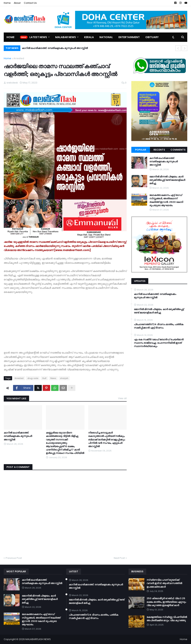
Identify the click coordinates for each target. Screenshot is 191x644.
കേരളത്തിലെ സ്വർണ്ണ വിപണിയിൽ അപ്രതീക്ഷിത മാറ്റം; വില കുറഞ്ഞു (167, 619)
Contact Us (30, 3)
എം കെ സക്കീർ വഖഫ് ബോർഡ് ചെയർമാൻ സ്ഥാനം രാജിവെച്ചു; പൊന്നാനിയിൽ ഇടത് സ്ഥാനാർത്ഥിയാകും (159, 343)
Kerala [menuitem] (89, 37)
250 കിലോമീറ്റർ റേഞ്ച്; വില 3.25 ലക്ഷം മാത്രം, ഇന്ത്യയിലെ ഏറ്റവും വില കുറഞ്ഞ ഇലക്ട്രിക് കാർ (166, 602)
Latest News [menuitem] (38, 37)
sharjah (64, 378)
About (17, 3)
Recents (159, 150)
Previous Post (14, 558)
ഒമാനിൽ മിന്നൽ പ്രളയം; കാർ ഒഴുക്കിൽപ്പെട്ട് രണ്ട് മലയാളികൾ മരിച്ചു (167, 180)
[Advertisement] (65, 320)
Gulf (44, 378)
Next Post (119, 558)
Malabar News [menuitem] (66, 37)
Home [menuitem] (10, 37)
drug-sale (33, 378)
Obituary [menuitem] (152, 37)
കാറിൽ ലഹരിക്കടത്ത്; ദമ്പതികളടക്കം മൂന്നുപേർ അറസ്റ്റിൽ (55, 48)
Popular (141, 150)
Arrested (19, 58)
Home (7, 3)
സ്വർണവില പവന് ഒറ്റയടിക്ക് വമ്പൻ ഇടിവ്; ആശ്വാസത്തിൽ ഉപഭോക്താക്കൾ (164, 583)
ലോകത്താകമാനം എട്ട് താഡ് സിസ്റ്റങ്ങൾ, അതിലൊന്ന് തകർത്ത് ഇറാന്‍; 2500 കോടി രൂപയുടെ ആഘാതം (166, 200)
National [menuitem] (106, 37)
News (53, 378)
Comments (178, 150)
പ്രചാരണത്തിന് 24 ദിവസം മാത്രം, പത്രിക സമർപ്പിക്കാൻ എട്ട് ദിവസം (159, 326)
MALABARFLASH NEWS (38, 639)
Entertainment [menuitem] (129, 37)
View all (122, 398)
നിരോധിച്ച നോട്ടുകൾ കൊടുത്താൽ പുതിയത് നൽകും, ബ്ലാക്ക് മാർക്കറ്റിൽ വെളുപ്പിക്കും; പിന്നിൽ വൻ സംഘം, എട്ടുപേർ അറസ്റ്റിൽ (107, 440)
